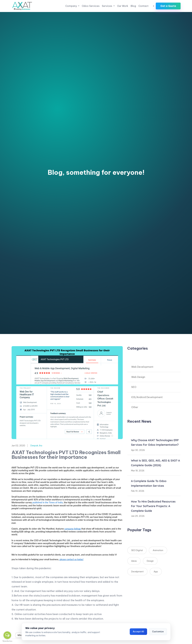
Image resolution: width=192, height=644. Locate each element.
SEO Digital (137, 550)
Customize (158, 632)
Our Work (123, 6)
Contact (143, 6)
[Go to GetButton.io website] (7, 641)
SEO (134, 387)
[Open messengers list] (7, 635)
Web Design (138, 377)
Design (150, 561)
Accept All (138, 632)
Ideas (134, 561)
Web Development (142, 367)
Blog (133, 6)
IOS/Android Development (147, 397)
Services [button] (107, 6)
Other (135, 407)
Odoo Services (91, 6)
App (156, 572)
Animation (158, 550)
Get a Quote (168, 6)
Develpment (137, 572)
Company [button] (71, 6)
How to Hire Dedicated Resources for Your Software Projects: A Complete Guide (153, 506)
